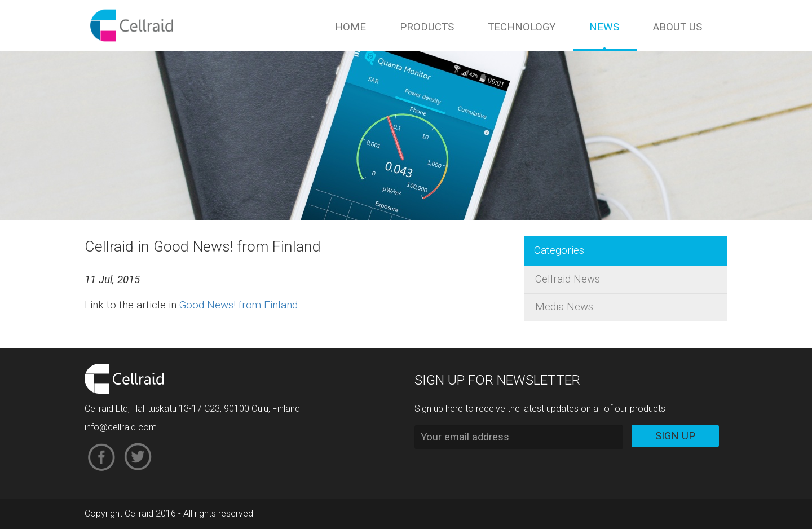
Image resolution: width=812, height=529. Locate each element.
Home (350, 27)
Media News (564, 307)
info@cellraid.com (121, 427)
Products (427, 27)
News (604, 27)
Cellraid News (568, 279)
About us (678, 27)
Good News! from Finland (239, 305)
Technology (522, 27)
